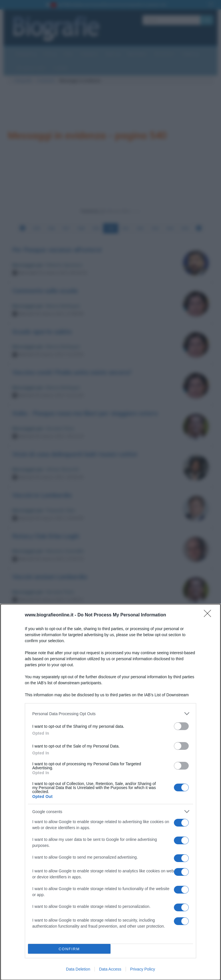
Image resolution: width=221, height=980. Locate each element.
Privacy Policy (143, 969)
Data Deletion (78, 969)
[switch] (181, 726)
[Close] (209, 615)
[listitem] (111, 714)
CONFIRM (69, 949)
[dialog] (111, 792)
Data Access (110, 969)
